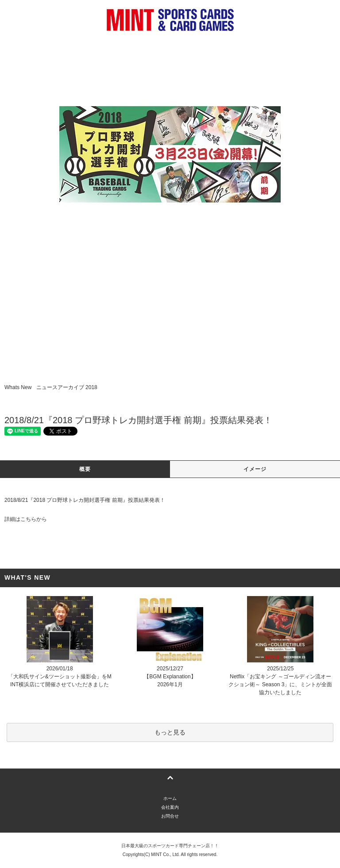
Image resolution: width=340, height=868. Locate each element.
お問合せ (170, 816)
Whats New (18, 387)
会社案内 (170, 807)
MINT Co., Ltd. (165, 855)
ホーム (170, 798)
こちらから (34, 519)
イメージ (255, 469)
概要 (85, 469)
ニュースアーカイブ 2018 (67, 387)
